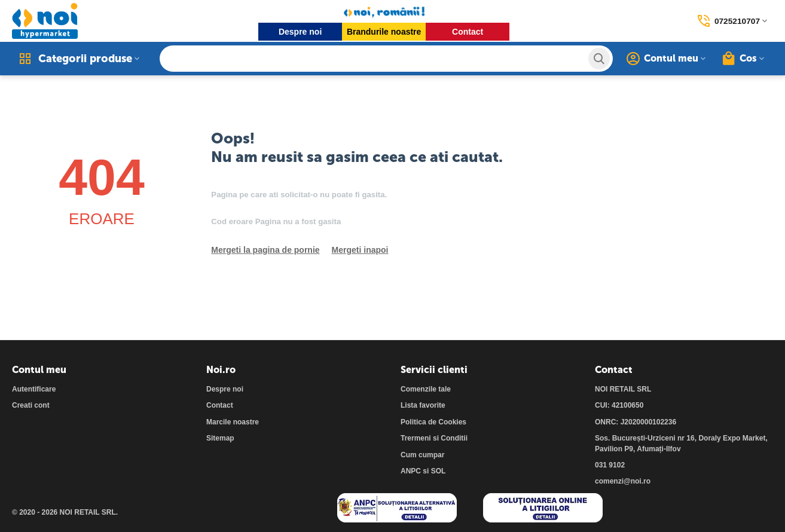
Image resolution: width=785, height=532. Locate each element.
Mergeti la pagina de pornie (265, 250)
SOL (439, 471)
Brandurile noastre (383, 32)
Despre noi (300, 32)
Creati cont (31, 405)
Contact (467, 32)
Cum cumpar (422, 455)
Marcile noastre (233, 422)
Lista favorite (423, 405)
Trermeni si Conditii (434, 438)
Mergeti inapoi (360, 250)
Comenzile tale (426, 389)
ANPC (411, 471)
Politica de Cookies (433, 422)
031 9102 (610, 465)
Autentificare (34, 389)
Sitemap (220, 438)
